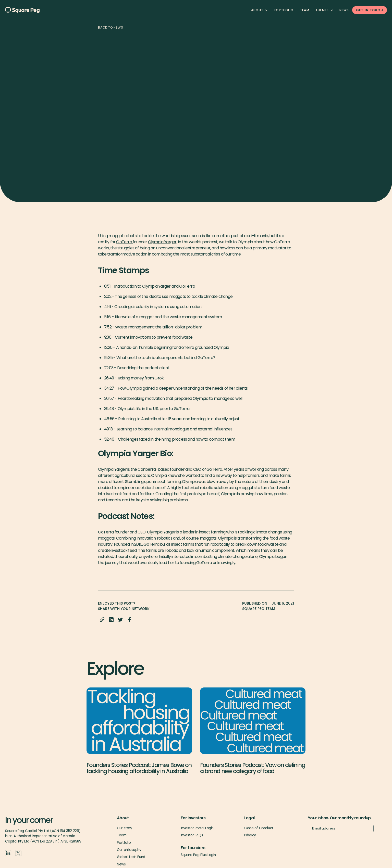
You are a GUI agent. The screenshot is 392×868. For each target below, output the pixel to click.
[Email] (341, 828)
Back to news (111, 27)
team (305, 10)
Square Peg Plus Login (198, 855)
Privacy (250, 835)
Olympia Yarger (162, 242)
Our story (124, 828)
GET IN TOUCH (370, 10)
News (344, 10)
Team (122, 835)
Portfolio (284, 10)
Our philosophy (129, 850)
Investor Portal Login (197, 828)
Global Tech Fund (131, 857)
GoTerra (124, 242)
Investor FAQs (192, 835)
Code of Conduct (259, 828)
